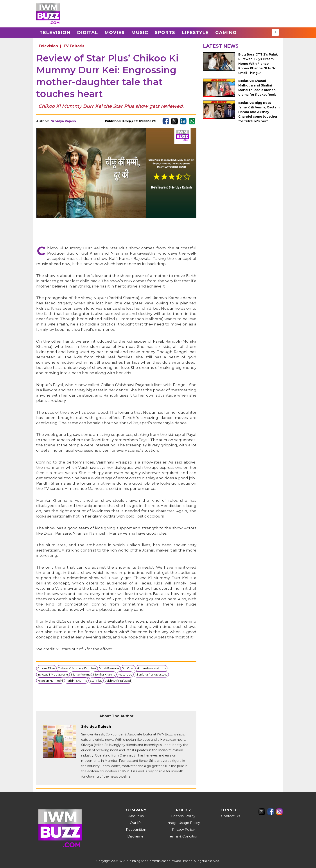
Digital (87, 32)
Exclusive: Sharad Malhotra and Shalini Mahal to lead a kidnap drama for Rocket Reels (257, 88)
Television (55, 32)
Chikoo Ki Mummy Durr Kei (77, 668)
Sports (165, 32)
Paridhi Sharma (76, 681)
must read (125, 674)
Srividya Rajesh (63, 121)
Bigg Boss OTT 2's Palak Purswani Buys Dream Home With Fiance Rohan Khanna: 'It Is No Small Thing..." (258, 64)
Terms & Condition (183, 836)
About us (136, 816)
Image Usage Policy (183, 823)
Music (140, 32)
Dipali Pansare (109, 668)
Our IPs (136, 823)
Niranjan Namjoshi (50, 681)
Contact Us (231, 816)
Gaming (226, 32)
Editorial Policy (183, 816)
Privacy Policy (183, 829)
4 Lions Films (46, 668)
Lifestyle (195, 32)
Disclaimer (136, 836)
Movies (115, 32)
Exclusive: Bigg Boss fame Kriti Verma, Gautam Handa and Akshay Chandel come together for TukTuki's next (259, 112)
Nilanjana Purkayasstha (151, 674)
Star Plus (96, 681)
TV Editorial (75, 46)
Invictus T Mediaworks (53, 674)
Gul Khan (128, 668)
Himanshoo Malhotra (151, 668)
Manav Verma (81, 674)
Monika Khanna (104, 674)
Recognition (136, 829)
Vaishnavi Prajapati (118, 681)
